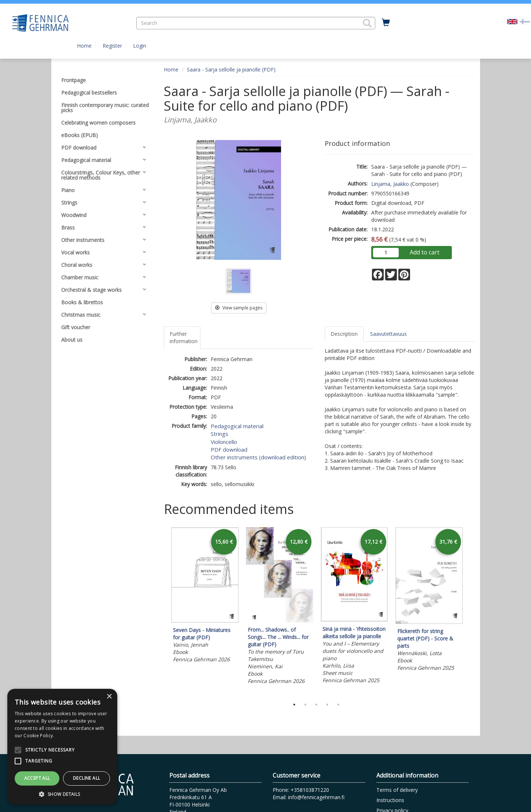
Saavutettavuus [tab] (388, 334)
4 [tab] (327, 705)
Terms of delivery (397, 790)
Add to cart (425, 252)
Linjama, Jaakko (390, 184)
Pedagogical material (237, 426)
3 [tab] (316, 705)
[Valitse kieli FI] (525, 21)
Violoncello (224, 442)
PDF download (229, 449)
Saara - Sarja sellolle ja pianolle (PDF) (231, 69)
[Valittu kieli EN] (512, 21)
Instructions (390, 800)
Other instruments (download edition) (258, 457)
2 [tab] (305, 705)
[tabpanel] (205, 596)
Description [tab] (344, 334)
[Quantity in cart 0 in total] (386, 23)
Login (140, 46)
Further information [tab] (184, 337)
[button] (367, 23)
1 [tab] (294, 705)
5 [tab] (338, 705)
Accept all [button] (37, 778)
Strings (220, 434)
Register (112, 46)
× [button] (109, 697)
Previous (162, 611)
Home (84, 46)
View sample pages (239, 308)
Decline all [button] (86, 778)
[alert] (62, 747)
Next (471, 611)
